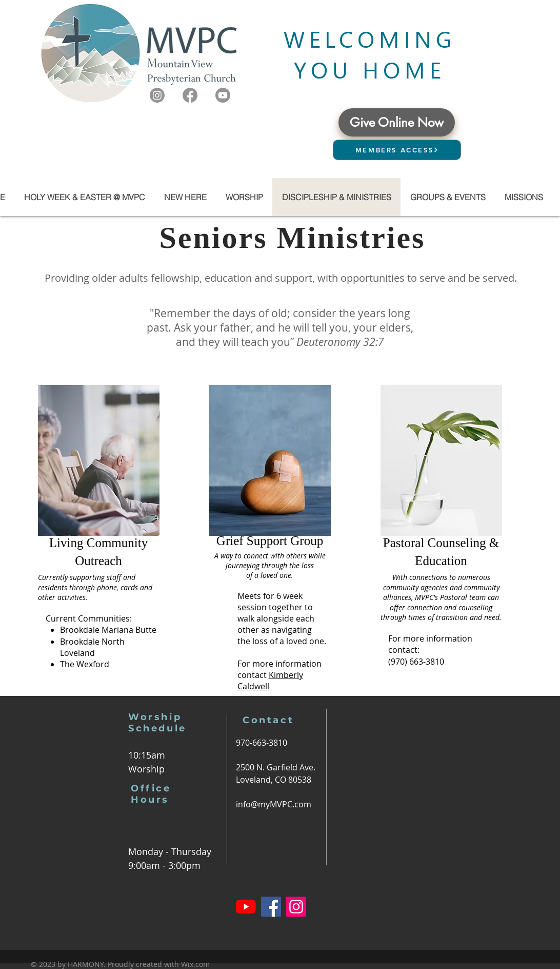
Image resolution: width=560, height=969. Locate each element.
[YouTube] (246, 907)
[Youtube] (223, 95)
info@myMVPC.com (274, 804)
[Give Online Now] (397, 122)
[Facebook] (190, 95)
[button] (448, 197)
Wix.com (195, 964)
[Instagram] (157, 95)
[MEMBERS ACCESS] (397, 150)
